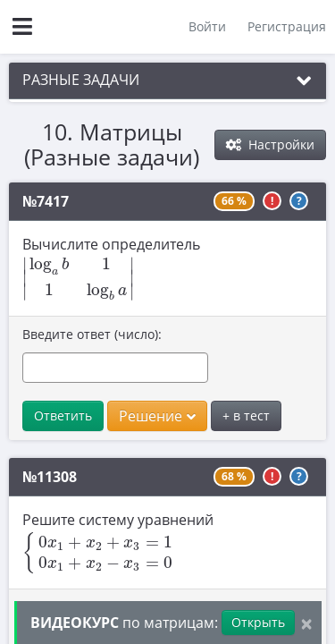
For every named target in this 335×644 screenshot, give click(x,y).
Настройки (270, 144)
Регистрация (287, 26)
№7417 (46, 201)
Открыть (258, 622)
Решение (157, 416)
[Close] (306, 623)
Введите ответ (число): (92, 334)
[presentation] (78, 279)
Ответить (63, 415)
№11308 (50, 477)
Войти (207, 26)
